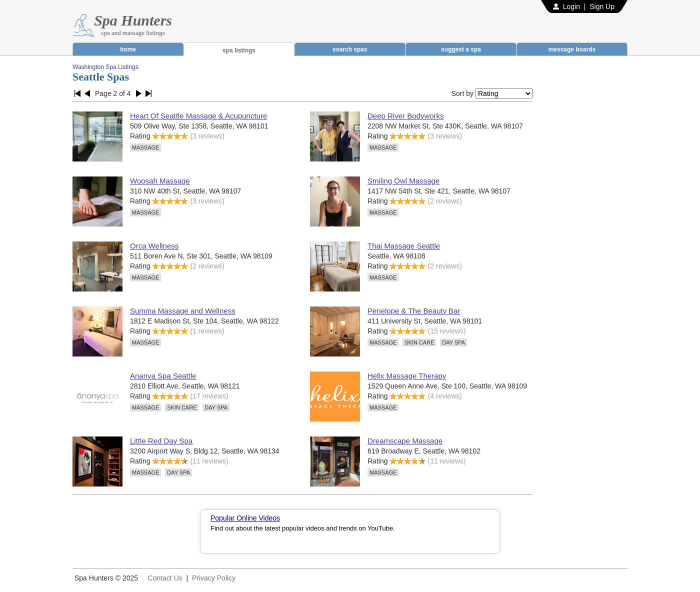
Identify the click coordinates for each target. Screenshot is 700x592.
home (128, 49)
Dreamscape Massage (405, 441)
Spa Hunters (133, 20)
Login (571, 6)
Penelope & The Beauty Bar (414, 311)
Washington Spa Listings (105, 67)
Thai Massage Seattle (404, 246)
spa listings (239, 50)
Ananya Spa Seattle (163, 376)
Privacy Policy (214, 578)
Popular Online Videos (245, 518)
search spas (350, 49)
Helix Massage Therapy (407, 376)
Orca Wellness (154, 246)
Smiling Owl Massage (403, 181)
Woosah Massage (160, 181)
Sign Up (602, 6)
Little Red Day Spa (161, 441)
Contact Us (165, 578)
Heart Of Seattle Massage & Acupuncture (198, 116)
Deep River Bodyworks (406, 116)
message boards (572, 49)
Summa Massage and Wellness (183, 311)
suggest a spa (461, 49)
